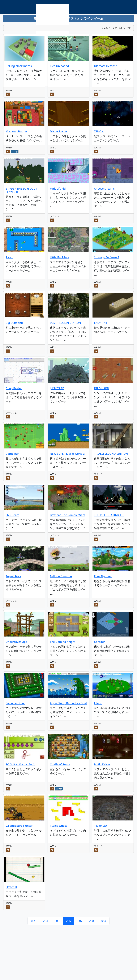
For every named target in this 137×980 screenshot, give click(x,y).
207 (80, 921)
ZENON (99, 131)
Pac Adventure (15, 703)
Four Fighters (103, 576)
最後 (103, 921)
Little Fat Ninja (60, 257)
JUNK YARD (57, 388)
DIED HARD (101, 388)
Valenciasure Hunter (19, 826)
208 (92, 921)
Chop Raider (14, 388)
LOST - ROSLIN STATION (65, 323)
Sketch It (11, 887)
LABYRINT (101, 323)
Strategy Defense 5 (107, 257)
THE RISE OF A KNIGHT (109, 515)
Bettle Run (13, 454)
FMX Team (12, 515)
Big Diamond (14, 323)
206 (68, 921)
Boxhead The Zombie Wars (67, 515)
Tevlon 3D (100, 826)
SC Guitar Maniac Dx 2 (20, 764)
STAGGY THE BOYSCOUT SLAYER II (21, 190)
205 (57, 921)
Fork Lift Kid (58, 189)
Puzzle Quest (58, 826)
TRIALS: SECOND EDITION (111, 454)
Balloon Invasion (61, 576)
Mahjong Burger (16, 131)
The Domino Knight (63, 642)
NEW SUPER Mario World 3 (67, 454)
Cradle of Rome (60, 764)
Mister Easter (59, 131)
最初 (34, 921)
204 (45, 921)
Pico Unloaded (59, 66)
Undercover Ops (16, 642)
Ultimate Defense (105, 66)
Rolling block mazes (19, 66)
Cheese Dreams (104, 189)
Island (98, 703)
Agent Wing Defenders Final (68, 703)
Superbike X (14, 576)
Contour (99, 642)
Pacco (10, 257)
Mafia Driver (102, 764)
